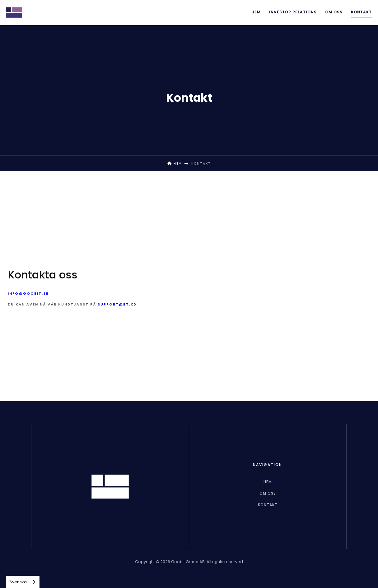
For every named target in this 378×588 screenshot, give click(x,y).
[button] (293, 12)
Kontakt (361, 12)
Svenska (18, 582)
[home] (14, 12)
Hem (256, 12)
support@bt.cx (117, 304)
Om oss (334, 12)
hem (268, 482)
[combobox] (23, 582)
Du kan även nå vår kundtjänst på (72, 304)
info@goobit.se (28, 293)
